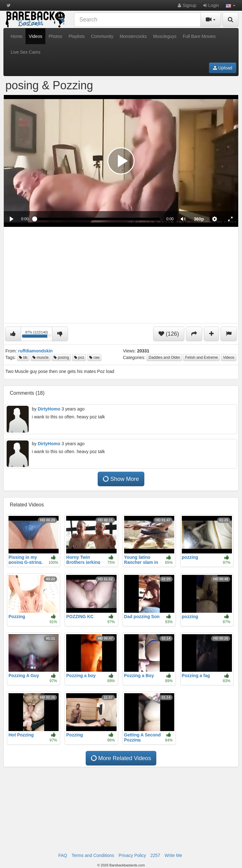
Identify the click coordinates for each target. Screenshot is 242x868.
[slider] (97, 219)
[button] (231, 5)
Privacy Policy (132, 855)
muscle (40, 357)
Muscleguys (165, 36)
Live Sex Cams (26, 52)
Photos (55, 36)
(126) (169, 334)
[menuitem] (199, 219)
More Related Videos (121, 758)
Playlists (77, 36)
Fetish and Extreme (201, 357)
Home (17, 36)
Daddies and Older (164, 357)
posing (61, 357)
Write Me (173, 855)
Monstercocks (133, 36)
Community (102, 36)
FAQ (63, 855)
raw (94, 357)
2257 (155, 855)
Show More (121, 479)
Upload (223, 68)
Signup (187, 5)
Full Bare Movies (199, 36)
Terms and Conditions (93, 855)
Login (211, 5)
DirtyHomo (49, 409)
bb (23, 357)
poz (79, 357)
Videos (35, 36)
